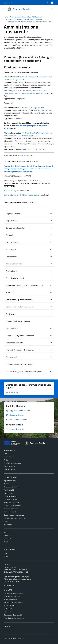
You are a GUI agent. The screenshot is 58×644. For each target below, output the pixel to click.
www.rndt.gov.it (10, 90)
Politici (6, 460)
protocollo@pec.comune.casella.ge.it (19, 579)
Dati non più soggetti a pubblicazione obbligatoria (24, 371)
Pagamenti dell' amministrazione (18, 321)
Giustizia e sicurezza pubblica (13, 506)
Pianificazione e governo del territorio (20, 336)
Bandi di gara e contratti (15, 278)
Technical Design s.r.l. (17, 638)
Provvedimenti (12, 271)
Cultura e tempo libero (11, 499)
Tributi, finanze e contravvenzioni (14, 518)
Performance (11, 249)
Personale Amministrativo (12, 463)
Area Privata (8, 626)
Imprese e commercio (11, 509)
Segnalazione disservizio (12, 596)
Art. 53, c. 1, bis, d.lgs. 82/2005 (33, 108)
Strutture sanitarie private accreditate (20, 364)
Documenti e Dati (10, 469)
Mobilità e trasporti (10, 512)
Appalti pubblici (9, 490)
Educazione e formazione (12, 502)
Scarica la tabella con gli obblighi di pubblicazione (21, 195)
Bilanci (8, 292)
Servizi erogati (11, 314)
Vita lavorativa (9, 524)
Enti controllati (11, 257)
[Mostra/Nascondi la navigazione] (4, 9)
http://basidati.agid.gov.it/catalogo (34, 93)
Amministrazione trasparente (13, 602)
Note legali (7, 612)
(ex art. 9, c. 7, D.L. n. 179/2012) (34, 149)
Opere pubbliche (12, 328)
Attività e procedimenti (14, 264)
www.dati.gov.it (13, 93)
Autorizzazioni (8, 493)
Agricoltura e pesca (10, 481)
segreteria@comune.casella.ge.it (19, 577)
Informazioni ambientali (15, 343)
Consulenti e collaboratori (15, 228)
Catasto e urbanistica (11, 496)
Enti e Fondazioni (9, 466)
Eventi (6, 556)
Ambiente (7, 484)
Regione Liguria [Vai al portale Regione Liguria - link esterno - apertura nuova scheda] (8, 3)
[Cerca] (52, 9)
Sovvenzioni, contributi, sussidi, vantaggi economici (25, 285)
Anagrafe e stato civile (11, 487)
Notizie (6, 536)
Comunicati (8, 539)
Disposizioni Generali (14, 214)
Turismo (6, 521)
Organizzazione (12, 221)
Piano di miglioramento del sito (14, 618)
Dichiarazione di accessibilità (13, 615)
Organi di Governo (10, 457)
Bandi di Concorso (13, 242)
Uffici (6, 454)
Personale (10, 235)
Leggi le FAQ (8, 590)
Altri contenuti (11, 357)
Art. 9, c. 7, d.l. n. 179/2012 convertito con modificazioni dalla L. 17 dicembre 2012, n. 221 (28, 134)
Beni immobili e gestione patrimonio (19, 300)
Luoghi (6, 553)
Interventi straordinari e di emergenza (20, 350)
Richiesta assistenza (10, 599)
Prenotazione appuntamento (13, 593)
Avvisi (6, 542)
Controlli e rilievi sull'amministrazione (20, 307)
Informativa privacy (10, 606)
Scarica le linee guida (11, 190)
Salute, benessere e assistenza (14, 515)
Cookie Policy (8, 609)
